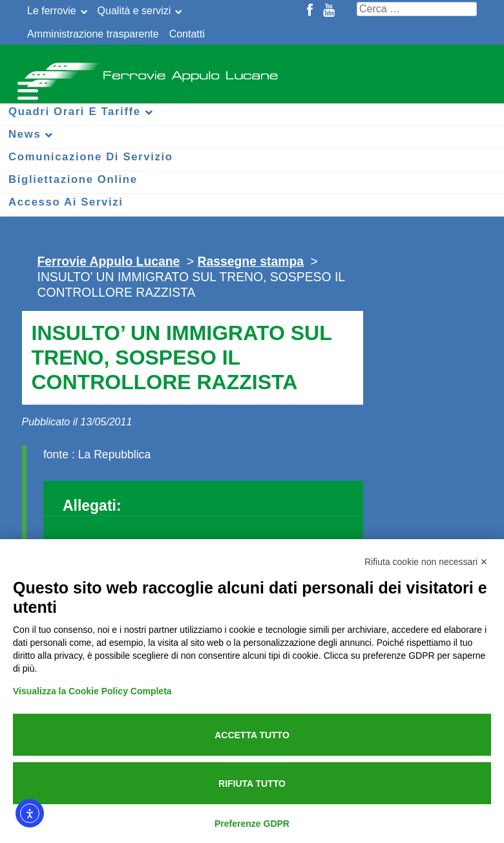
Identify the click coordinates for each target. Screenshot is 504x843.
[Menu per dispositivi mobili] (26, 89)
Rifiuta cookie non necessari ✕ (426, 562)
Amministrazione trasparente (93, 34)
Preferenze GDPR (252, 824)
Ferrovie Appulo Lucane (252, 71)
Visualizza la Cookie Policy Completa (92, 691)
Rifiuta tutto (252, 784)
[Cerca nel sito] (417, 9)
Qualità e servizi (134, 11)
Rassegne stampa (250, 261)
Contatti (187, 34)
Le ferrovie (52, 11)
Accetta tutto (252, 735)
